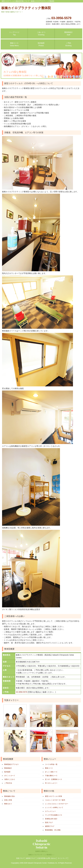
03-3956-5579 (61, 18)
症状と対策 (8, 800)
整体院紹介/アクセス (11, 764)
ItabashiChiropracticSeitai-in (42, 847)
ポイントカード (10, 776)
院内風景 (7, 772)
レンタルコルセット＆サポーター (57, 804)
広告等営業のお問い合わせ (47, 858)
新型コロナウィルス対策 (54, 796)
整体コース (49, 768)
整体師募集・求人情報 (53, 830)
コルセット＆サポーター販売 (55, 800)
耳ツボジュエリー (51, 783)
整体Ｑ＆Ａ (8, 804)
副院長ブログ (50, 826)
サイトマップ (62, 858)
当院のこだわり (10, 779)
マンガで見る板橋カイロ (54, 815)
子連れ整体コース (51, 776)
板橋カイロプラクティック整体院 (26, 9)
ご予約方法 (8, 783)
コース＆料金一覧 (51, 764)
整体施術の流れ (10, 796)
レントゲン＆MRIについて (54, 808)
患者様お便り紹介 (51, 819)
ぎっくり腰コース (51, 772)
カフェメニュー (50, 811)
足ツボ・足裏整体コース (54, 779)
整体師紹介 (8, 768)
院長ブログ (49, 823)
